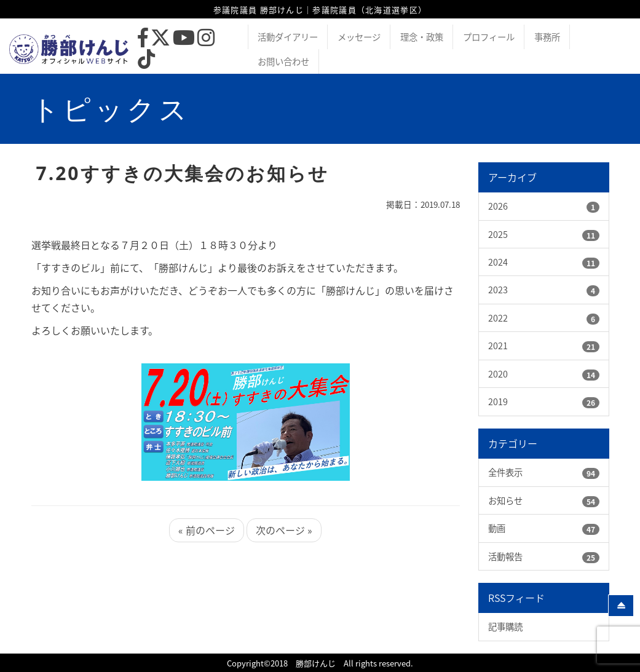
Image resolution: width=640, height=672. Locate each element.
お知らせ (505, 500)
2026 (498, 206)
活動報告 (505, 556)
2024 (498, 262)
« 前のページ (207, 530)
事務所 (547, 37)
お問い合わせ (283, 61)
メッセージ (359, 37)
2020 (498, 374)
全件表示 (505, 472)
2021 (498, 346)
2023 (498, 290)
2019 (498, 401)
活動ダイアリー (288, 37)
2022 (498, 318)
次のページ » (284, 530)
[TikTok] (146, 62)
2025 (498, 234)
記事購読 (505, 627)
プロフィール (489, 37)
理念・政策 (422, 37)
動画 (497, 528)
